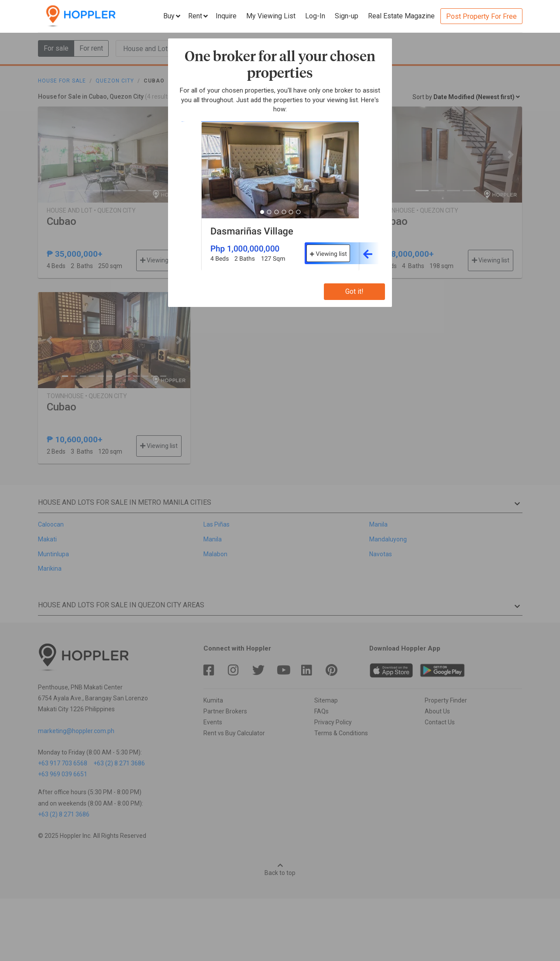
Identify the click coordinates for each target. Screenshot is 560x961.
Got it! (354, 291)
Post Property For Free (481, 16)
